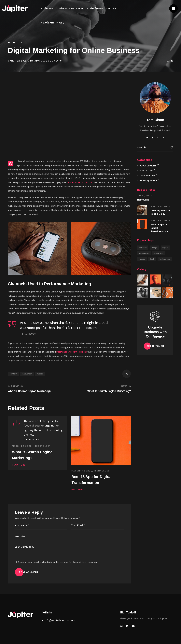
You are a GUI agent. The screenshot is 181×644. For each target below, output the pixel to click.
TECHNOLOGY (16, 42)
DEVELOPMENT (149, 165)
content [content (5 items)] (143, 248)
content (13, 374)
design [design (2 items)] (154, 248)
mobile (40, 374)
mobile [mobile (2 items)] (142, 259)
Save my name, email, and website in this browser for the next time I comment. (58, 562)
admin (38, 61)
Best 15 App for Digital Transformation (91, 480)
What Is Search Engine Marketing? (32, 455)
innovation (27, 374)
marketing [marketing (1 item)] (158, 253)
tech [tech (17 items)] (152, 259)
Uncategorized (149, 180)
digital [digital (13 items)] (165, 248)
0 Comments (54, 61)
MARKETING (147, 170)
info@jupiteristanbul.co (59, 620)
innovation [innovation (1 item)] (144, 253)
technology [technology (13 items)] (165, 259)
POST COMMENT (29, 572)
